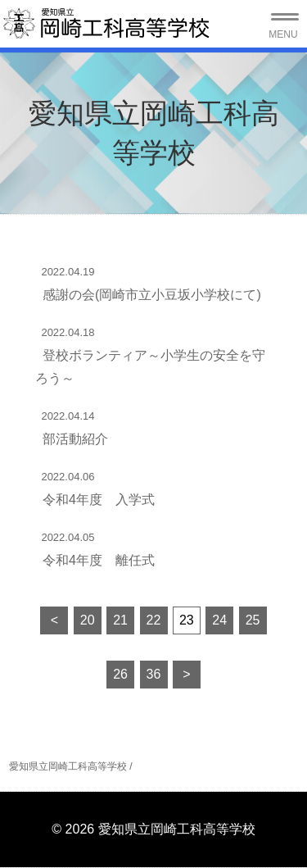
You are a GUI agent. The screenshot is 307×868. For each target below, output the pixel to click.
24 (219, 620)
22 (154, 620)
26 (120, 674)
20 (88, 620)
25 (253, 620)
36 (154, 674)
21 (120, 620)
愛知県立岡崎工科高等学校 (68, 766)
